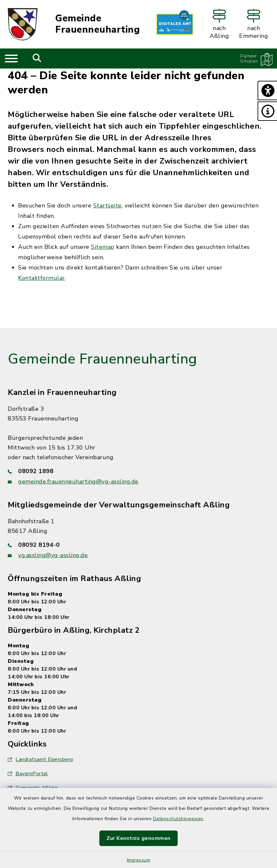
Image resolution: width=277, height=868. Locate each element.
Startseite (107, 206)
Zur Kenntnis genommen (138, 838)
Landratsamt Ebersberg (40, 759)
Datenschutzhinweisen (178, 819)
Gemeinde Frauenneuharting (98, 24)
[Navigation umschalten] (11, 58)
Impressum (139, 860)
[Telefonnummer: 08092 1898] (138, 471)
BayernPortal (28, 774)
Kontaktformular (42, 278)
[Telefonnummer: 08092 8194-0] (138, 545)
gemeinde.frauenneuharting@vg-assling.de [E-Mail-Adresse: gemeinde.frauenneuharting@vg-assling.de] (78, 482)
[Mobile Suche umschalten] (37, 58)
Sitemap (103, 247)
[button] (267, 90)
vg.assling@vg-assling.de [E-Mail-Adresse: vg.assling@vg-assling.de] (53, 555)
